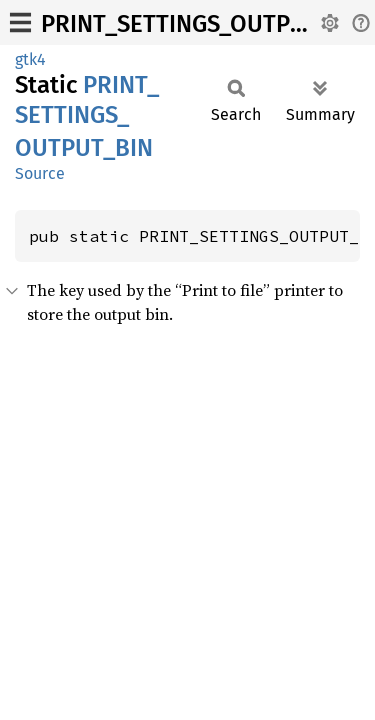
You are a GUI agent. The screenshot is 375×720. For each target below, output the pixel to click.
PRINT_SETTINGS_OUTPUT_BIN (204, 24)
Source (40, 173)
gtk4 (30, 59)
